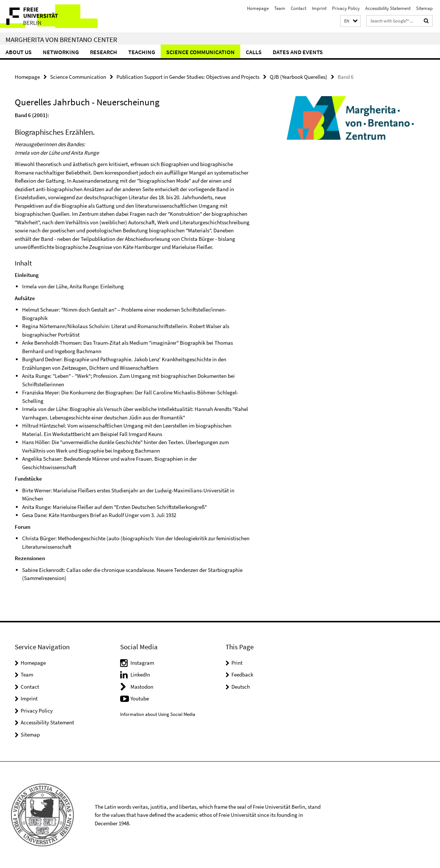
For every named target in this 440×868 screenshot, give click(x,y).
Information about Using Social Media (158, 714)
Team (280, 8)
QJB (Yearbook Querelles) (298, 76)
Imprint (319, 8)
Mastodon (142, 686)
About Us (19, 52)
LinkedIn (140, 674)
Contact (298, 8)
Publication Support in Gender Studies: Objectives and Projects (188, 76)
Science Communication (200, 52)
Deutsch (241, 686)
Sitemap (424, 8)
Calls (254, 52)
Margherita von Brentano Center (61, 39)
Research (104, 52)
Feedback (242, 674)
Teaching (142, 52)
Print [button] (237, 662)
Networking (61, 52)
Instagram (142, 662)
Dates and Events (298, 52)
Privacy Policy (346, 8)
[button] (350, 21)
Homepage (258, 8)
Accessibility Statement (388, 8)
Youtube (140, 698)
